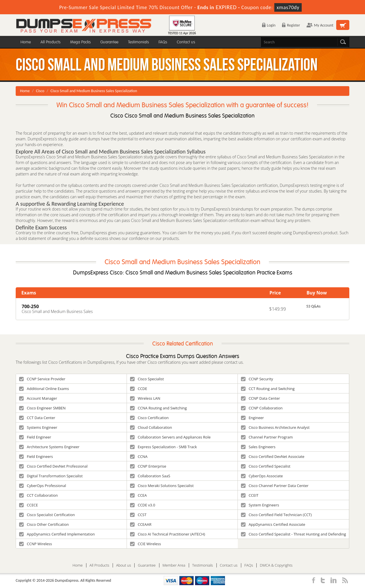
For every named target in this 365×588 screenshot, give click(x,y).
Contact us (186, 42)
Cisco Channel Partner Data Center (275, 486)
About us (123, 565)
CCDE (139, 389)
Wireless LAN (145, 398)
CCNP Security (257, 379)
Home (26, 42)
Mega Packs (80, 42)
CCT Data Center (37, 418)
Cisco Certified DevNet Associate (273, 456)
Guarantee (109, 42)
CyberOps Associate (262, 476)
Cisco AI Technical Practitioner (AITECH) (168, 534)
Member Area (174, 565)
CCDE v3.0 (143, 505)
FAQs (163, 42)
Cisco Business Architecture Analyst (275, 427)
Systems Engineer (38, 427)
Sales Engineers (258, 447)
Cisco (40, 91)
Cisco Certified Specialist (266, 466)
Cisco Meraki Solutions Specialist (162, 486)
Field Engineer (35, 437)
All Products (50, 42)
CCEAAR (141, 524)
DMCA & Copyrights (276, 565)
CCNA (139, 456)
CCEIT (250, 495)
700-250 (30, 306)
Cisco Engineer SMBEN (42, 408)
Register (291, 25)
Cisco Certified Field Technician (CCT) (276, 515)
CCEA (138, 495)
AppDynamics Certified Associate (273, 524)
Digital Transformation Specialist (51, 476)
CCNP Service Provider (42, 379)
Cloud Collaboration (151, 427)
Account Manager (38, 398)
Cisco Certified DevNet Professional (53, 466)
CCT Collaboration (38, 495)
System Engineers (260, 505)
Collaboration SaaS (150, 476)
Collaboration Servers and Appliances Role (170, 437)
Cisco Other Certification (44, 524)
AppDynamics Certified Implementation (57, 534)
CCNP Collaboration (262, 408)
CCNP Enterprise (148, 466)
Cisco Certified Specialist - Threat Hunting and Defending (294, 534)
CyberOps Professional (43, 486)
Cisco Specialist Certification (47, 515)
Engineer (252, 418)
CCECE (29, 505)
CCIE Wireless (145, 544)
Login (269, 25)
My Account (320, 25)
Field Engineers (36, 456)
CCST (138, 515)
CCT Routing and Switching (268, 389)
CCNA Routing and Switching (158, 408)
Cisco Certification (149, 418)
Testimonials (138, 42)
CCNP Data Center (260, 398)
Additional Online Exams (44, 389)
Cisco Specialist (147, 379)
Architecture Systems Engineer (49, 447)
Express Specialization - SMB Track (163, 447)
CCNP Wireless (36, 544)
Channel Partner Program (267, 437)
